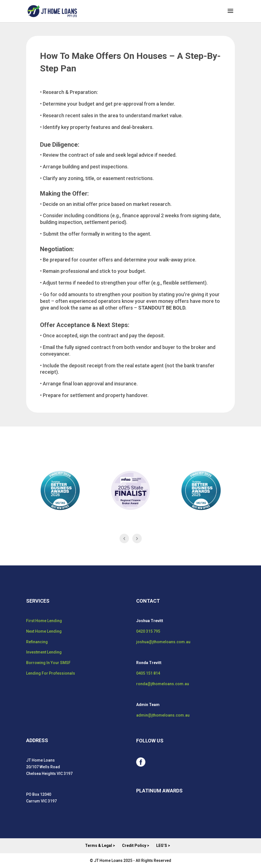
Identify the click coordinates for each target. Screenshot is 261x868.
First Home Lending (44, 621)
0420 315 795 (148, 631)
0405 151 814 (148, 673)
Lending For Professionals (51, 673)
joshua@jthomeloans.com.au (163, 642)
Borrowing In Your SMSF (48, 663)
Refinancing (37, 642)
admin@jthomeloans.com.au (163, 715)
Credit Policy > (136, 845)
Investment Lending (44, 652)
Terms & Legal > (100, 845)
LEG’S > (163, 845)
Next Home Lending (44, 631)
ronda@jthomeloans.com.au (163, 684)
